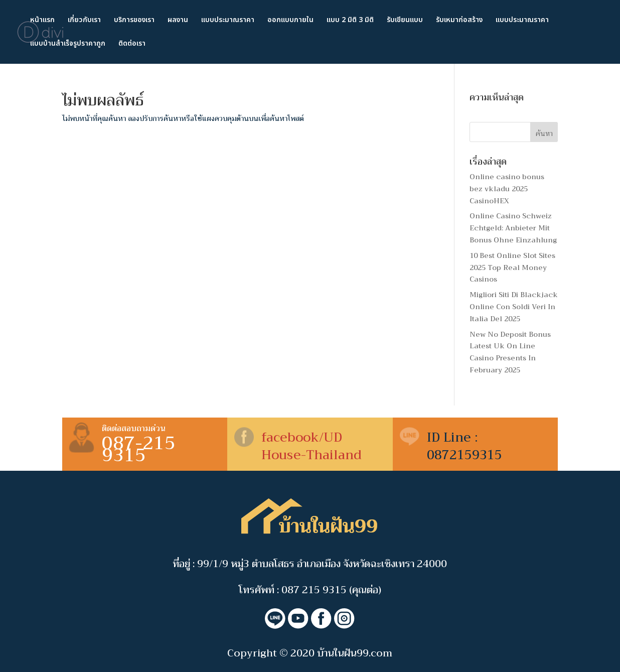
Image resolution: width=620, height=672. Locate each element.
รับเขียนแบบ (405, 21)
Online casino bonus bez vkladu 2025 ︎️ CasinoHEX (507, 189)
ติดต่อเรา (132, 44)
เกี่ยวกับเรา (84, 21)
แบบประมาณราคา (228, 21)
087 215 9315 (314, 590)
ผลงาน (178, 21)
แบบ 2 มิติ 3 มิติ (350, 21)
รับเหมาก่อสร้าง (459, 21)
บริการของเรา (134, 21)
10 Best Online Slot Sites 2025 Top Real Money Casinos (512, 267)
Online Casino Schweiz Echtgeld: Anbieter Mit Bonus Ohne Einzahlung (513, 228)
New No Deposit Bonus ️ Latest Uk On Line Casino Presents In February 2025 (511, 352)
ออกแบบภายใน (290, 21)
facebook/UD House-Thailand (312, 446)
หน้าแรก (42, 21)
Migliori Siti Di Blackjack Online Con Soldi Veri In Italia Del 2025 (514, 307)
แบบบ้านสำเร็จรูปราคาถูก (68, 44)
